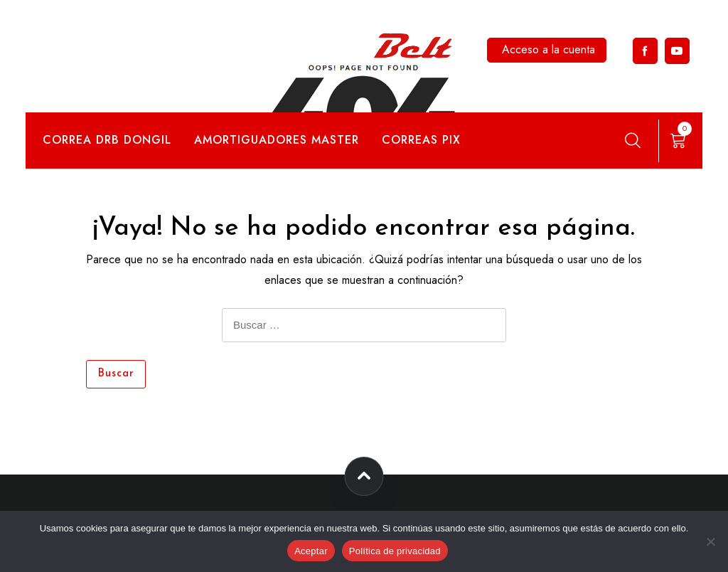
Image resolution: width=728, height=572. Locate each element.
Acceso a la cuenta (548, 49)
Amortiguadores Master (277, 140)
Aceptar (311, 551)
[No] (710, 541)
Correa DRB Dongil (107, 140)
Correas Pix (421, 140)
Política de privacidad (395, 551)
